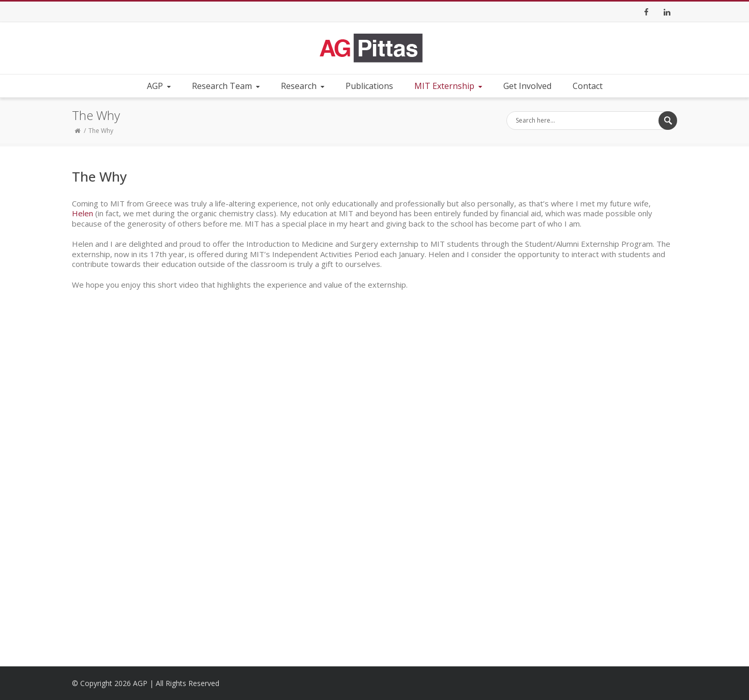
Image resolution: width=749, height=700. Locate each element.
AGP (160, 86)
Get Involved (527, 86)
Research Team (227, 86)
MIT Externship (449, 86)
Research (304, 86)
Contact (588, 86)
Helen (83, 213)
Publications (369, 86)
